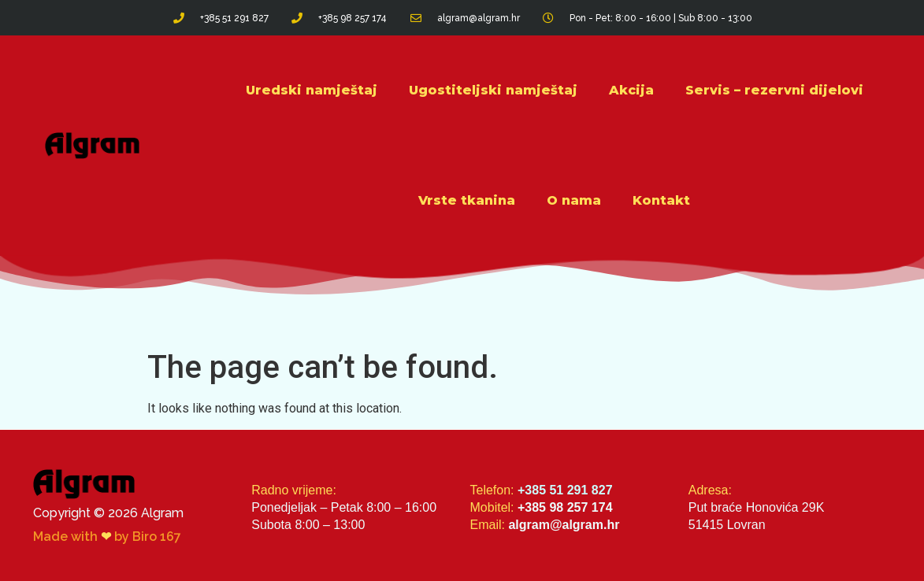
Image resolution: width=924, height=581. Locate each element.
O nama (574, 200)
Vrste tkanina (467, 200)
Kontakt (661, 200)
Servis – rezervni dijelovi (774, 90)
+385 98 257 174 (565, 507)
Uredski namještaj (312, 90)
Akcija (631, 90)
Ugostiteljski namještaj (493, 90)
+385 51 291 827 (565, 490)
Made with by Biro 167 (107, 537)
